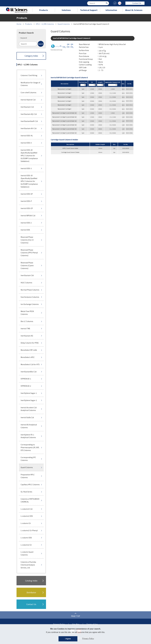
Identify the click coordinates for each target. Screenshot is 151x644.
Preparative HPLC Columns (28, 476)
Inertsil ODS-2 (26, 223)
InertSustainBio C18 (29, 372)
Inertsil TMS (25, 328)
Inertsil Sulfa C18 (27, 417)
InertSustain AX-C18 (29, 128)
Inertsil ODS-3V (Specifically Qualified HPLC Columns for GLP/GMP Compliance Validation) (29, 181)
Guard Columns (64, 24)
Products (44, 10)
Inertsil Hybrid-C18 (28, 100)
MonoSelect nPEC (28, 357)
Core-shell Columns (28, 92)
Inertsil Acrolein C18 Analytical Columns (29, 409)
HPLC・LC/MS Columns (45, 24)
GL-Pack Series (26, 492)
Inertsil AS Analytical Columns (29, 426)
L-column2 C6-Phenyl (29, 530)
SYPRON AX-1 (26, 379)
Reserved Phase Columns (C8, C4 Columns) (27, 240)
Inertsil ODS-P (26, 201)
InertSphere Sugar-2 (29, 400)
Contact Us (135, 3)
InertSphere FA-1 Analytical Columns (28, 436)
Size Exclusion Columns (30, 297)
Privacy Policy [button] (88, 639)
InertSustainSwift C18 (29, 121)
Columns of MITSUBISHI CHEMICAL (30, 500)
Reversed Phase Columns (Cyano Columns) (27, 265)
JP (115, 3)
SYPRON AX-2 (26, 386)
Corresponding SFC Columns (28, 459)
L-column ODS (26, 538)
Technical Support (89, 10)
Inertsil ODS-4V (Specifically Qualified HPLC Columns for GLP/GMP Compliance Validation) (29, 156)
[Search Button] (107, 3)
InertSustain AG (27, 336)
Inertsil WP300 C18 (28, 215)
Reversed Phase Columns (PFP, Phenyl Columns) (29, 253)
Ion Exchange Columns (30, 304)
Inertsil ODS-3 (26, 168)
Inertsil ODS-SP (27, 194)
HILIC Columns (26, 283)
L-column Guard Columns (27, 553)
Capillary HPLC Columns (30, 484)
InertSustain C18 (27, 107)
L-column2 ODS (27, 516)
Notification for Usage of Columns (30, 84)
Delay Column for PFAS (30, 343)
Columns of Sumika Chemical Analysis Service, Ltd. (28, 565)
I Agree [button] (68, 639)
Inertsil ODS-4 (26, 143)
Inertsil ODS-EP (27, 208)
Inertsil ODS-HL (27, 136)
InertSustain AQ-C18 (29, 114)
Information (111, 10)
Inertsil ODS (25, 230)
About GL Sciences (134, 10)
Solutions (66, 10)
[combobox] (98, 3)
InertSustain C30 (27, 275)
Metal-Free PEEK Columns (27, 313)
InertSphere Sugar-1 (29, 393)
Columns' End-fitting (29, 75)
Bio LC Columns (27, 321)
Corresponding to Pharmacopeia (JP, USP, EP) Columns (30, 447)
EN (120, 3)
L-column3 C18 (27, 509)
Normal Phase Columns (30, 290)
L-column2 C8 (26, 545)
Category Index (31, 56)
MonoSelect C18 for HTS (30, 364)
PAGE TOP (76, 616)
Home (19, 24)
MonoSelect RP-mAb (29, 350)
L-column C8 (26, 523)
